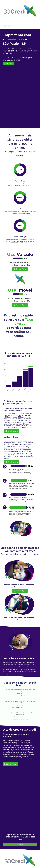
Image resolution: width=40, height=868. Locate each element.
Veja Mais (20, 844)
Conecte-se (7, 27)
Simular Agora (8, 64)
